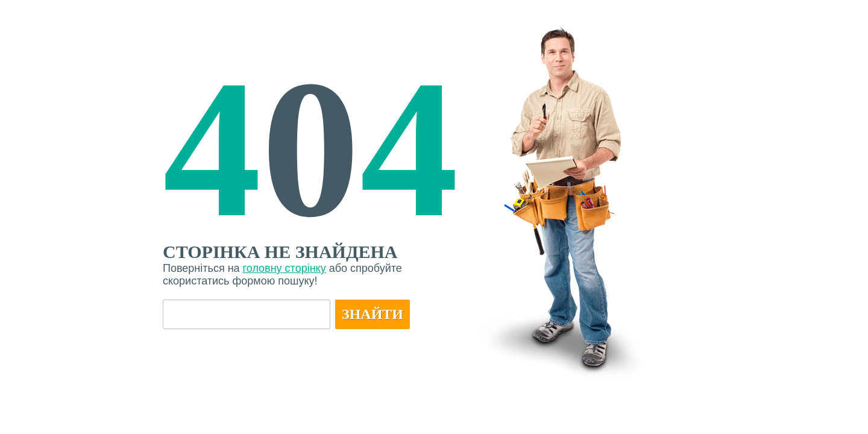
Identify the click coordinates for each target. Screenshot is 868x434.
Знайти (373, 314)
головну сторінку (285, 268)
